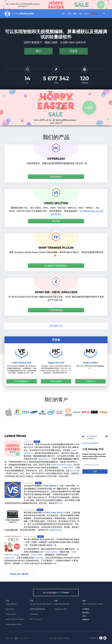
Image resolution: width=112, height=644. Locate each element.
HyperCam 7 (44, 459)
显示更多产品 (56, 326)
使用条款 (67, 638)
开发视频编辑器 (22, 381)
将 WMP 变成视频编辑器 (56, 266)
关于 (63, 14)
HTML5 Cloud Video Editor (41, 604)
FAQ (80, 14)
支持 (75, 14)
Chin (95, 13)
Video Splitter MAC (13, 624)
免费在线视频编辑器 (37, 609)
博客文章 (58, 503)
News (37, 442)
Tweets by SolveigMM (90, 443)
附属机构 (86, 620)
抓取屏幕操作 (56, 177)
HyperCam (10, 558)
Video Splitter (51, 552)
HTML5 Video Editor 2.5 (55, 512)
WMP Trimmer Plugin (62, 465)
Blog (87, 14)
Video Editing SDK (62, 604)
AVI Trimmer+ (36, 619)
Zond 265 (75, 471)
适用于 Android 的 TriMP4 (93, 604)
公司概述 (86, 609)
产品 (69, 14)
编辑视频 (56, 221)
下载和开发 (90, 381)
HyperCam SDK (61, 609)
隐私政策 (61, 638)
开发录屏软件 (56, 381)
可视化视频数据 (56, 310)
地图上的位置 (53, 638)
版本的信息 (57, 530)
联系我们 (86, 613)
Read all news (19, 574)
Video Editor (68, 468)
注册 (95, 472)
